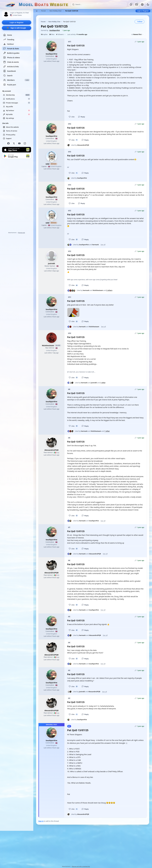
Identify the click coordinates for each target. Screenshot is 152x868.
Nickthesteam (98, 290)
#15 (70, 152)
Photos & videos (12, 57)
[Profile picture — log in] (6, 14)
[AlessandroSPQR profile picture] (52, 442)
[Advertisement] (17, 196)
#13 (70, 211)
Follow (140, 22)
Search (8, 75)
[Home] (37, 11)
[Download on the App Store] (17, 150)
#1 (69, 726)
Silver (58, 345)
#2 (69, 698)
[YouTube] (19, 143)
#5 (69, 617)
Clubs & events (11, 62)
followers (61, 34)
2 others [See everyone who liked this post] (109, 290)
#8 (69, 438)
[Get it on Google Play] (17, 156)
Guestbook (10, 71)
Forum (43, 11)
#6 (69, 560)
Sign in (41, 821)
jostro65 (51, 263)
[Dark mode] (148, 5)
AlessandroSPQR (83, 145)
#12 (70, 251)
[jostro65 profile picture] (52, 256)
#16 (70, 124)
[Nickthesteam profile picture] (52, 338)
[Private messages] (137, 5)
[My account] (142, 5)
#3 (69, 670)
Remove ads (22, 233)
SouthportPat (55, 30)
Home (8, 35)
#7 (69, 527)
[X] (14, 143)
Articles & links (11, 66)
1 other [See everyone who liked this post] (103, 383)
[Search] (100, 5)
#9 (69, 389)
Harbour (9, 44)
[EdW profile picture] (52, 156)
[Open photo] (73, 312)
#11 (70, 297)
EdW (48, 164)
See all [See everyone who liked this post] (103, 245)
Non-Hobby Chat (56, 11)
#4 (69, 643)
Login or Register (17, 22)
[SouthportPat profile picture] (52, 46)
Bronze (54, 164)
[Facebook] (8, 143)
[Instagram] (25, 143)
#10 (70, 333)
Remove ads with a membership (81, 866)
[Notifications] (131, 5)
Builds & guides (11, 53)
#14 (70, 185)
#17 (70, 42)
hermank (95, 245)
